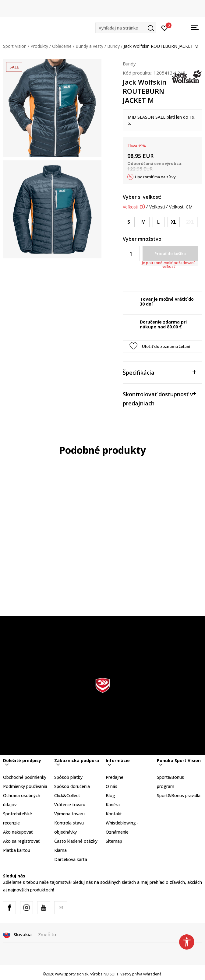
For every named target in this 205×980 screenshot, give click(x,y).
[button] (126, 28)
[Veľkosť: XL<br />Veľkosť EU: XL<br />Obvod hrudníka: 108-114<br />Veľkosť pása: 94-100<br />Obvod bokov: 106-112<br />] (174, 222)
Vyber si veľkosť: (142, 197)
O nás (111, 786)
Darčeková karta (71, 859)
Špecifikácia (159, 372)
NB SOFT (111, 974)
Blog (110, 795)
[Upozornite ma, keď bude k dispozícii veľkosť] (190, 222)
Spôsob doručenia (72, 786)
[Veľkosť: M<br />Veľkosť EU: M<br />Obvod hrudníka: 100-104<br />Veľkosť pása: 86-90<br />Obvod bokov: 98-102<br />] (144, 222)
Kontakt (114, 814)
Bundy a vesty (89, 46)
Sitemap (114, 841)
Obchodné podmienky (25, 777)
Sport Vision (15, 46)
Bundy (113, 46)
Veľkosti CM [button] (181, 207)
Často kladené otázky (76, 841)
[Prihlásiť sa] (165, 28)
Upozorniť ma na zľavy (155, 177)
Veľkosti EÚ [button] (134, 207)
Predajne (115, 777)
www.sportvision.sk (72, 974)
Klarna (60, 850)
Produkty (39, 46)
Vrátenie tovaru (70, 805)
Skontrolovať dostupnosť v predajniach (159, 398)
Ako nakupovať (18, 832)
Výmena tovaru (69, 814)
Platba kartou (17, 850)
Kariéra (113, 805)
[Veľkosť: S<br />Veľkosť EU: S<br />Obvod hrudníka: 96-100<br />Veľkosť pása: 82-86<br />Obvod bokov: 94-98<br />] (129, 222)
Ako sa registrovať (21, 841)
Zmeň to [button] (47, 934)
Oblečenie (62, 46)
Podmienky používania (25, 786)
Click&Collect (67, 795)
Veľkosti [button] (157, 207)
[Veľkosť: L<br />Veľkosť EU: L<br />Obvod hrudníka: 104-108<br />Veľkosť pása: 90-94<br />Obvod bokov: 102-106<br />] (159, 222)
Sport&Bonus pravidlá (179, 795)
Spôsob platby (68, 777)
